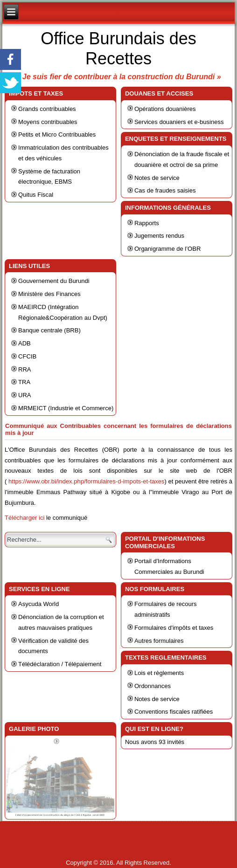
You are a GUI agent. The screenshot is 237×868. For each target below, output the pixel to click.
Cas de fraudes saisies (165, 190)
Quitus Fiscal (36, 195)
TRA (24, 382)
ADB (24, 343)
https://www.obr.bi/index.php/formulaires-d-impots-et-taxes (87, 481)
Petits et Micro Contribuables (57, 134)
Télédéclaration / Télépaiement (60, 664)
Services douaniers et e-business (179, 122)
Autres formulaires (159, 641)
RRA (24, 369)
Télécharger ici (24, 518)
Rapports (147, 223)
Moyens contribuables (48, 122)
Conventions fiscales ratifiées (174, 712)
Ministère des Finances (49, 294)
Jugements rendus (159, 236)
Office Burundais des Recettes (118, 48)
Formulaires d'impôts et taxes (174, 628)
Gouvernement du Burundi (54, 281)
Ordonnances (153, 686)
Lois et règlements (159, 673)
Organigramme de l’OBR (167, 249)
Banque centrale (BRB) (49, 330)
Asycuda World (38, 604)
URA (24, 395)
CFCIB (27, 356)
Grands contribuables (47, 109)
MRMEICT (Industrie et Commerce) (66, 408)
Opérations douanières (165, 109)
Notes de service (157, 178)
